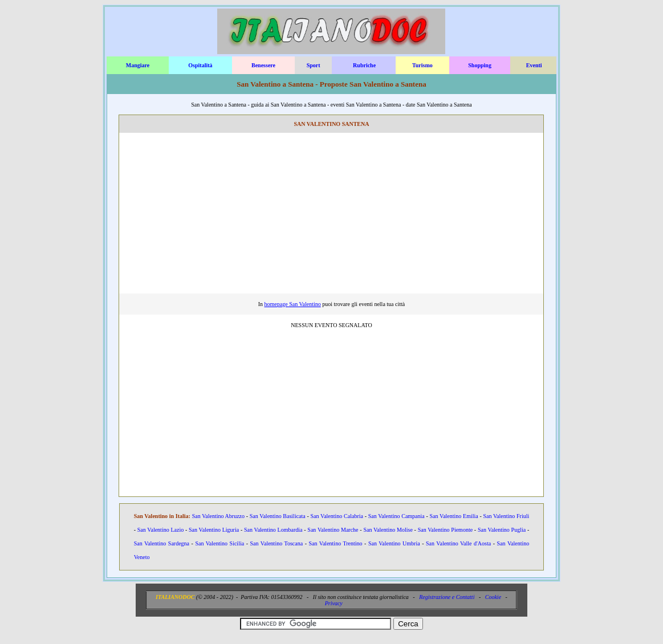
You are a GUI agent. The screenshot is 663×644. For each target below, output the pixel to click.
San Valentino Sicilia (219, 543)
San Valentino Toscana (277, 543)
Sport (314, 65)
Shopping (480, 65)
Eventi (534, 65)
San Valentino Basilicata (278, 516)
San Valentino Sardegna (162, 543)
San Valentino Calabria (337, 516)
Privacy (334, 603)
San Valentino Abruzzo (218, 516)
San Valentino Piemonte (445, 530)
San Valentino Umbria (394, 543)
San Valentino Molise (388, 530)
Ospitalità (200, 65)
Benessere (263, 65)
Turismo (422, 65)
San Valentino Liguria (214, 530)
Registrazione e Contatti (447, 597)
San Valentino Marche (333, 530)
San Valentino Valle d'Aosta (458, 543)
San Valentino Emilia (454, 516)
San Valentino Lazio (160, 530)
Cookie (493, 597)
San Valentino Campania (396, 516)
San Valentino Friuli (506, 516)
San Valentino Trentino (335, 543)
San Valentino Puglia (502, 530)
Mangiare (138, 65)
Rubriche (364, 65)
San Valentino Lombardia (273, 530)
